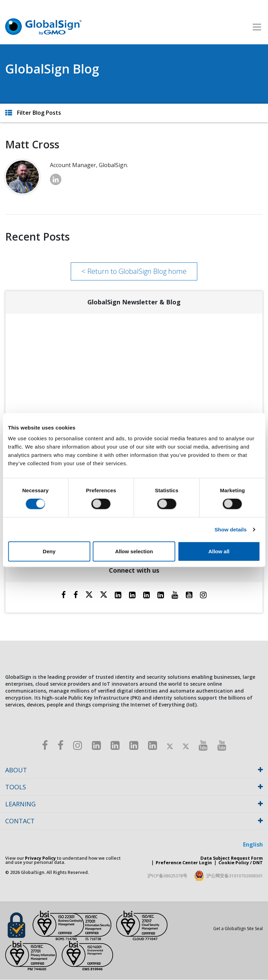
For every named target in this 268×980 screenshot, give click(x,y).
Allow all (219, 551)
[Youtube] (175, 595)
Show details (231, 529)
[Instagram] (203, 595)
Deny (49, 551)
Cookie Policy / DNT (241, 862)
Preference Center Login (184, 862)
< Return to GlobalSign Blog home (134, 271)
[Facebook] (64, 595)
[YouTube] (189, 595)
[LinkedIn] (118, 595)
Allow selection (134, 551)
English (253, 844)
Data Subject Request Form (232, 858)
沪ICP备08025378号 (167, 876)
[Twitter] (89, 595)
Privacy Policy (40, 858)
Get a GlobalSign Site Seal (238, 929)
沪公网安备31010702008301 (235, 876)
